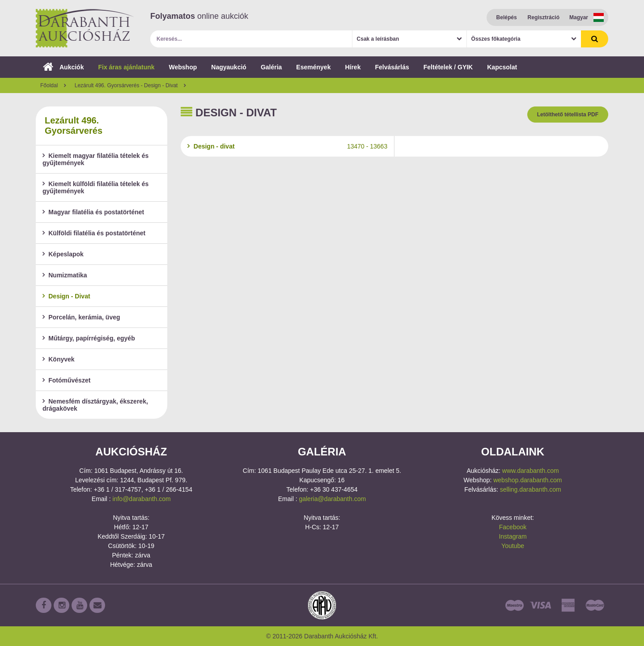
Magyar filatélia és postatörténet (93, 212)
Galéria (271, 67)
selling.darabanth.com (531, 489)
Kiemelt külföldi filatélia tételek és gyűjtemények (95, 187)
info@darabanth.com (142, 499)
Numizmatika (65, 275)
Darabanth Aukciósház (85, 28)
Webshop (183, 67)
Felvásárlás (392, 67)
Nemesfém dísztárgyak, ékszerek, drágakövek (95, 405)
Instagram (513, 536)
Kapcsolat (502, 67)
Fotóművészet (66, 380)
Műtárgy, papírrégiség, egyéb (89, 338)
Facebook (513, 527)
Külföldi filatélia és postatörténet (94, 233)
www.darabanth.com (531, 471)
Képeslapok (63, 254)
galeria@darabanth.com (332, 499)
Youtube (513, 546)
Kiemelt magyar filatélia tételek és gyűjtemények (95, 159)
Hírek (353, 67)
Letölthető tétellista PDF (568, 115)
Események (313, 67)
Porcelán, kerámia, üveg (81, 317)
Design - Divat (66, 296)
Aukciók (63, 67)
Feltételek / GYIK (448, 67)
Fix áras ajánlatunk (126, 67)
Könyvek (59, 359)
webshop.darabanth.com (527, 480)
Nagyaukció (229, 67)
